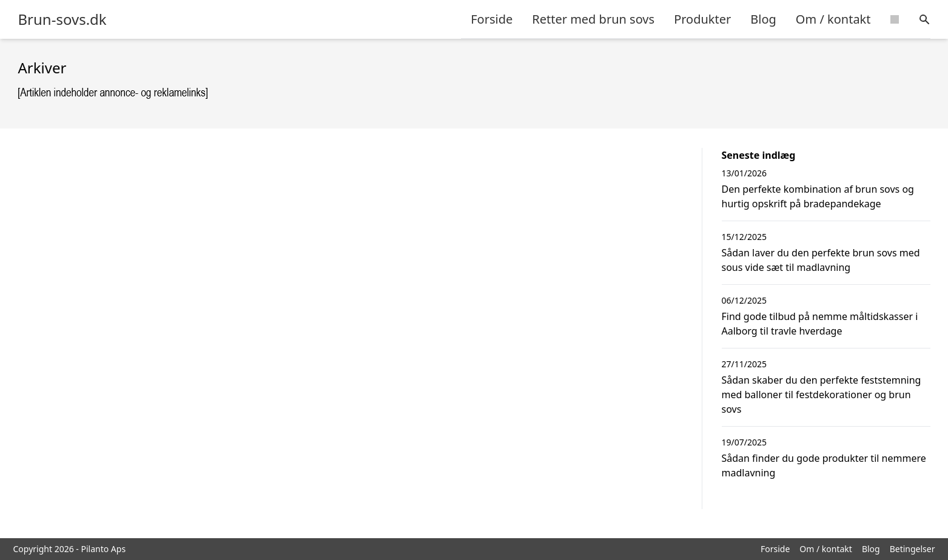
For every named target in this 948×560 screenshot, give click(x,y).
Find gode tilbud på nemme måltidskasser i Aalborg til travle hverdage (820, 324)
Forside (492, 19)
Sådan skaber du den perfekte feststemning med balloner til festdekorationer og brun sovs (822, 395)
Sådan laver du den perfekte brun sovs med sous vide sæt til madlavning (821, 260)
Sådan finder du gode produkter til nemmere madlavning (824, 465)
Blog (763, 19)
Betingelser (913, 549)
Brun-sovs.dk (62, 19)
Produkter (702, 19)
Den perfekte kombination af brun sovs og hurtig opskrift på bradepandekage (818, 196)
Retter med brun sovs (593, 19)
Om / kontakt (833, 19)
